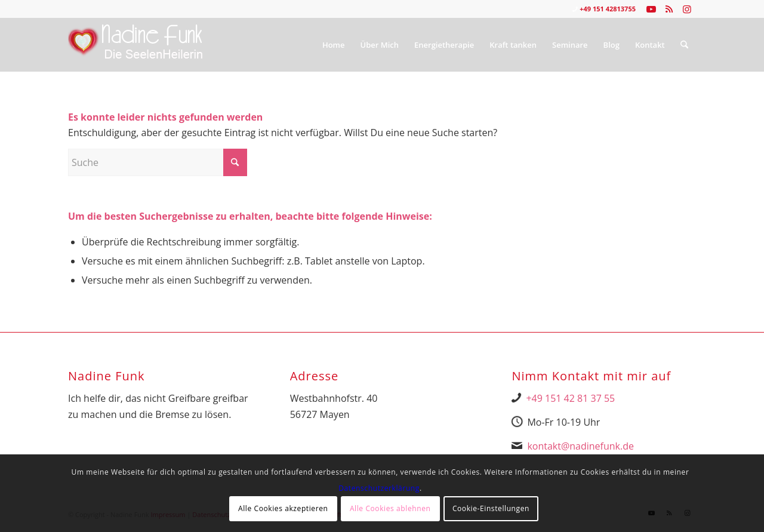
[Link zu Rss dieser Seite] (669, 9)
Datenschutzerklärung (379, 488)
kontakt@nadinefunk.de (580, 446)
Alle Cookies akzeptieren (283, 508)
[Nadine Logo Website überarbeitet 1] (136, 45)
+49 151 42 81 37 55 (570, 398)
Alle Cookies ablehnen (390, 508)
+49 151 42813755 (608, 9)
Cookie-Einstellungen (491, 508)
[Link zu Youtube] (651, 9)
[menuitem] (334, 45)
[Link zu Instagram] (687, 9)
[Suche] (684, 45)
